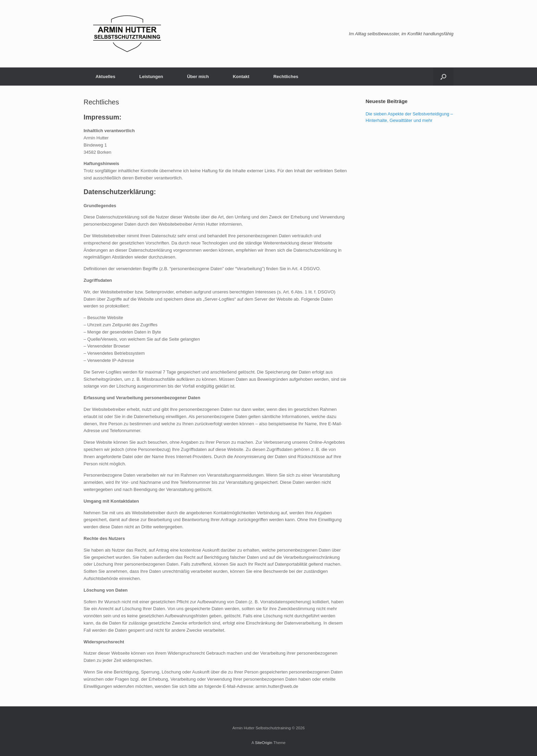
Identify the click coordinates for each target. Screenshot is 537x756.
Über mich (198, 77)
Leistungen (151, 77)
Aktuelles (105, 77)
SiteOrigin (264, 743)
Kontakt (241, 77)
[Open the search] (443, 77)
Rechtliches (286, 77)
